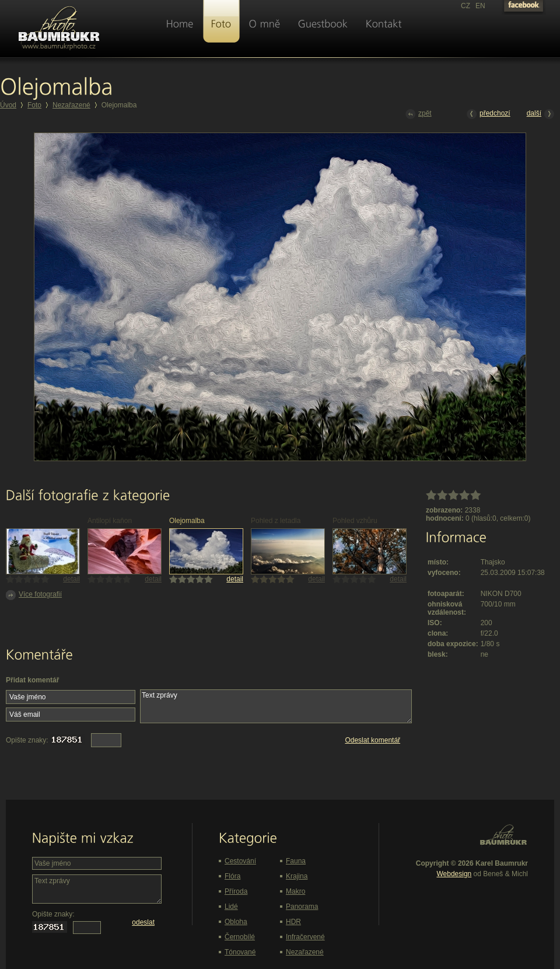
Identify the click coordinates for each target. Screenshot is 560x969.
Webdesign (454, 874)
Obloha (236, 922)
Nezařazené (71, 105)
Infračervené (305, 937)
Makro (295, 891)
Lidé (231, 907)
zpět (419, 114)
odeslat (143, 922)
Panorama (302, 907)
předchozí (489, 114)
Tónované (240, 952)
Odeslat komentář (372, 740)
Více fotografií (34, 595)
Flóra (232, 876)
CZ (466, 6)
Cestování (240, 861)
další (540, 114)
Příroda (236, 891)
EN (480, 6)
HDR (293, 922)
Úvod (8, 105)
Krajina (297, 876)
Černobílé (240, 937)
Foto (34, 105)
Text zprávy (276, 706)
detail (71, 579)
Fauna (296, 861)
